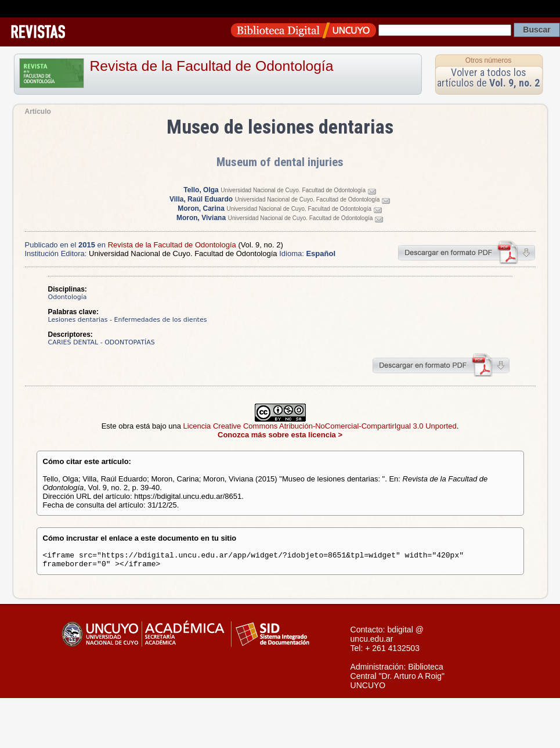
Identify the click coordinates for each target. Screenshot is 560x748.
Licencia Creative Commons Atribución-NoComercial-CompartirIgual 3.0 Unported (320, 426)
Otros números (488, 60)
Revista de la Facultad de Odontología (212, 66)
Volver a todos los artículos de (488, 78)
